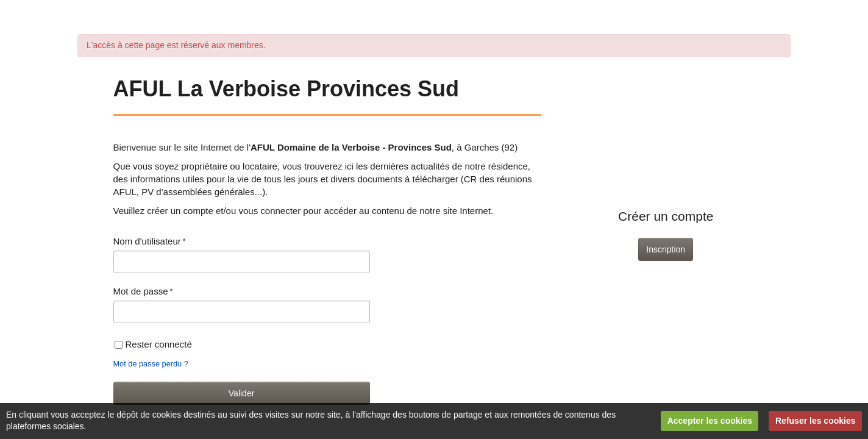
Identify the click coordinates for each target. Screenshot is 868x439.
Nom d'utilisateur (147, 241)
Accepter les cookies (710, 421)
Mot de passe (141, 291)
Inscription (666, 249)
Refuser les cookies (816, 421)
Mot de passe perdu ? (151, 364)
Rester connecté (153, 344)
